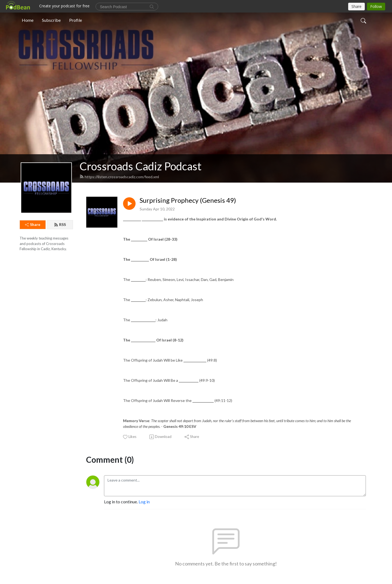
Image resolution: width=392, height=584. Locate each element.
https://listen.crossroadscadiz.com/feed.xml (119, 177)
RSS (60, 224)
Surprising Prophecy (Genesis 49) (188, 200)
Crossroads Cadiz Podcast (140, 166)
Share (33, 224)
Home (28, 20)
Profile (76, 20)
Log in (144, 502)
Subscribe (51, 20)
